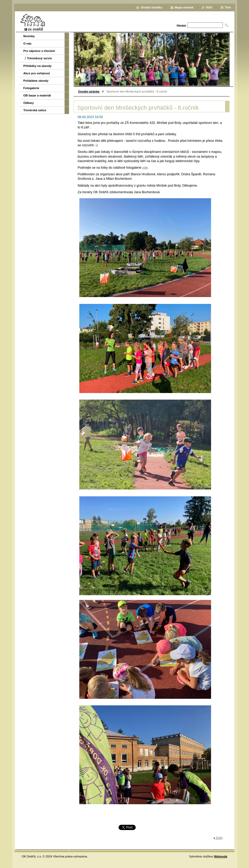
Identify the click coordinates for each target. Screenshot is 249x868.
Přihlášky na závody (38, 66)
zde (145, 168)
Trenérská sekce (35, 110)
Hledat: (182, 26)
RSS (209, 7)
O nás (28, 43)
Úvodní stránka (89, 91)
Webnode (221, 856)
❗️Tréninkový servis (38, 58)
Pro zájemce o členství (39, 51)
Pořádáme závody (36, 81)
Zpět (219, 838)
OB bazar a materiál (37, 95)
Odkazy (29, 103)
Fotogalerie (31, 88)
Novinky (29, 36)
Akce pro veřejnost (37, 73)
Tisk (228, 7)
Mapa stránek (184, 7)
